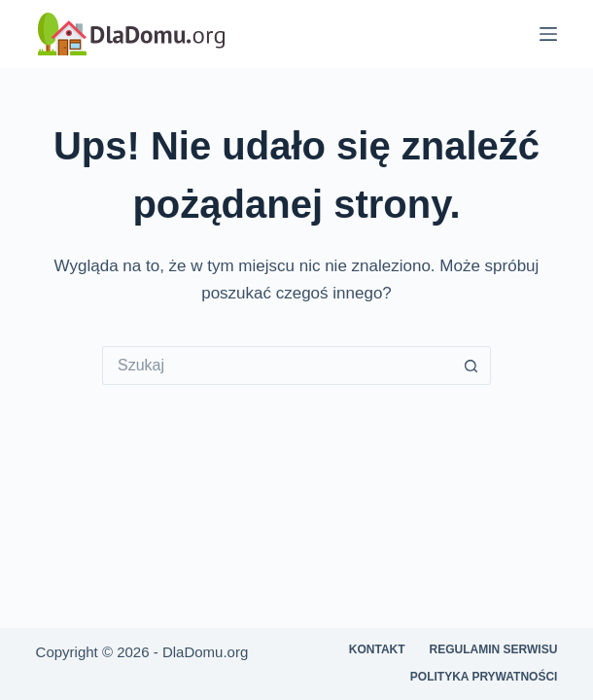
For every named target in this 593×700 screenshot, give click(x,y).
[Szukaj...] (277, 366)
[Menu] (548, 34)
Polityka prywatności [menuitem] (484, 677)
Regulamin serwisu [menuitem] (494, 649)
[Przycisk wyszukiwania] (471, 366)
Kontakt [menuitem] (377, 649)
